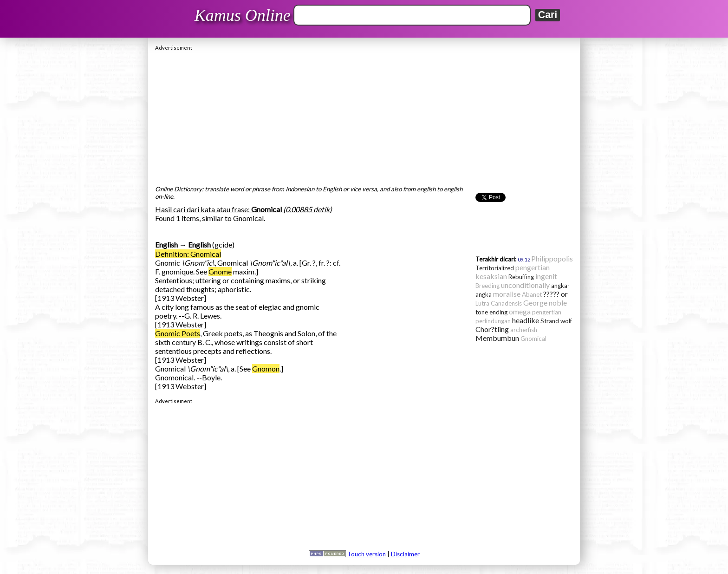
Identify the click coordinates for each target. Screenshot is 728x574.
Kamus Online (243, 15)
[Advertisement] (364, 116)
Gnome (220, 271)
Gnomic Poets (178, 333)
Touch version (367, 554)
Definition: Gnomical (188, 254)
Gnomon (266, 369)
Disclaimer (405, 554)
